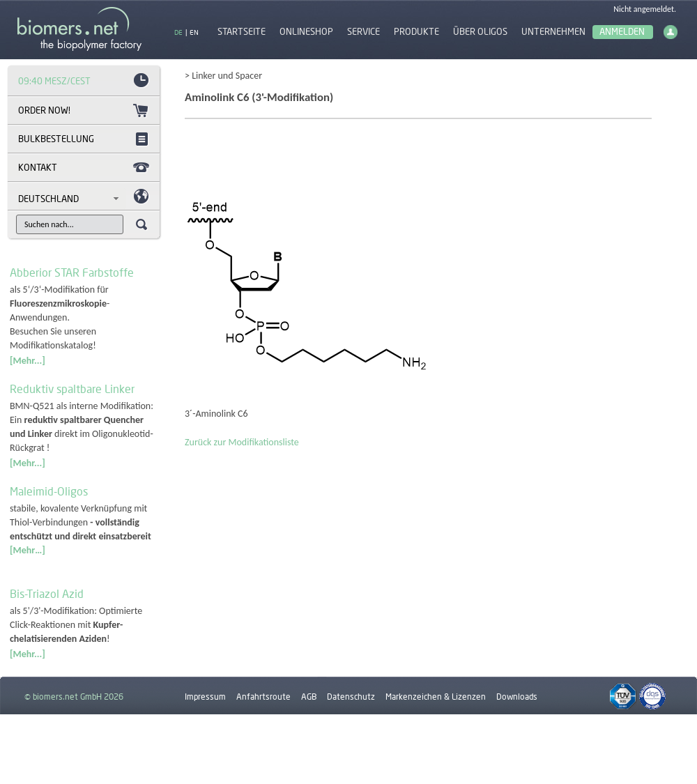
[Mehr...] (28, 361)
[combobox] (72, 199)
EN (194, 32)
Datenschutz (351, 697)
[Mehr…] (28, 550)
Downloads (517, 697)
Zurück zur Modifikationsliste (242, 442)
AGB (309, 697)
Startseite (242, 32)
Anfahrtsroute (263, 697)
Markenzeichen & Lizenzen (436, 697)
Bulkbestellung (56, 139)
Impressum (205, 697)
